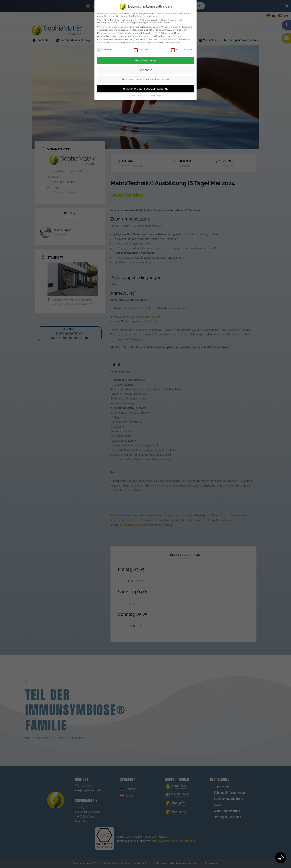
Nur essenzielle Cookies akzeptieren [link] (146, 79)
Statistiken (142, 50)
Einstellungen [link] (145, 43)
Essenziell (105, 50)
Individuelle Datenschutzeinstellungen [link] (145, 89)
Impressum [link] (162, 96)
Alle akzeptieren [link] (145, 61)
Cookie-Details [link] (131, 96)
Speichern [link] (145, 70)
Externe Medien (181, 50)
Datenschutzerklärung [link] (179, 39)
